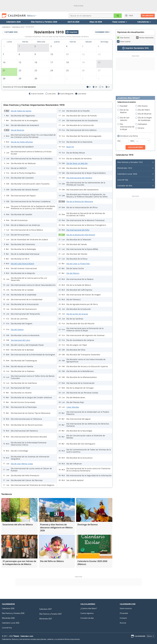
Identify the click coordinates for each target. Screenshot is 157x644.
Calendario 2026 (13, 22)
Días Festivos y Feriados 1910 (130, 162)
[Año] (131, 16)
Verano (141, 128)
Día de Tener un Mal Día (77, 163)
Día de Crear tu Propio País (78, 264)
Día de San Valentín (123, 119)
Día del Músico (73, 273)
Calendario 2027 (45, 609)
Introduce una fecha (128, 136)
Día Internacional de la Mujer (126, 127)
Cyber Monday (73, 407)
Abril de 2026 (73, 22)
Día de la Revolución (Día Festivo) (81, 235)
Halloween (142, 124)
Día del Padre (143, 110)
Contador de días (125, 186)
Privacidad (124, 613)
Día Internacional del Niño (78, 230)
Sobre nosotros (126, 608)
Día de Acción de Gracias (77, 314)
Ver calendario (148, 16)
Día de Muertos (18, 130)
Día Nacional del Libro (20, 340)
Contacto (123, 618)
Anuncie (123, 623)
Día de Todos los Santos (21, 111)
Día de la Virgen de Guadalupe (144, 119)
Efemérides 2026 (8, 618)
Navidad (123, 106)
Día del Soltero (17, 329)
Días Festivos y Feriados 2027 (51, 614)
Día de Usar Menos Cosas (22, 464)
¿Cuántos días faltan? (129, 98)
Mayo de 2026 (96, 22)
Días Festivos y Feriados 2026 (44, 22)
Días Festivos (123, 38)
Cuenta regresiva (87, 613)
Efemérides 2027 (46, 619)
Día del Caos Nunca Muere (22, 264)
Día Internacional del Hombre (79, 178)
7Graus (16, 636)
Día (123, 141)
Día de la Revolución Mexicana (80, 201)
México (32, 16)
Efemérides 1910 (125, 168)
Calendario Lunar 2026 (127, 174)
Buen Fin (70, 147)
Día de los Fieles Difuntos (22, 142)
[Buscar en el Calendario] (118, 16)
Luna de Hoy (123, 180)
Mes (140, 141)
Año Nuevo (142, 106)
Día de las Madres (123, 111)
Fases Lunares (124, 41)
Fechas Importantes (145, 38)
